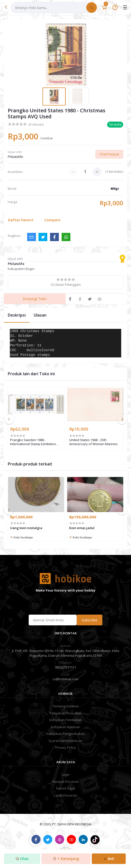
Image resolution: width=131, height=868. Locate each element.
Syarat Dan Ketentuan (65, 741)
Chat (22, 859)
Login (66, 775)
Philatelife (15, 157)
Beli (109, 859)
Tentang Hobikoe (66, 706)
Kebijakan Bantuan (66, 727)
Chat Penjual (109, 154)
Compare (52, 220)
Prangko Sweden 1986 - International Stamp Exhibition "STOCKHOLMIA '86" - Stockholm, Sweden (35, 442)
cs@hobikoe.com (65, 679)
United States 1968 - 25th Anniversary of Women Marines (93, 442)
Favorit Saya (65, 788)
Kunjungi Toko (35, 299)
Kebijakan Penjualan (66, 713)
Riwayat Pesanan (66, 782)
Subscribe (90, 620)
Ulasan (40, 315)
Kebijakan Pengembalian (66, 734)
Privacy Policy (66, 747)
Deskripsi (17, 315)
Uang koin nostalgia (26, 528)
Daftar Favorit (21, 220)
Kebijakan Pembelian (65, 720)
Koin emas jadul (82, 528)
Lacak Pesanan (65, 795)
